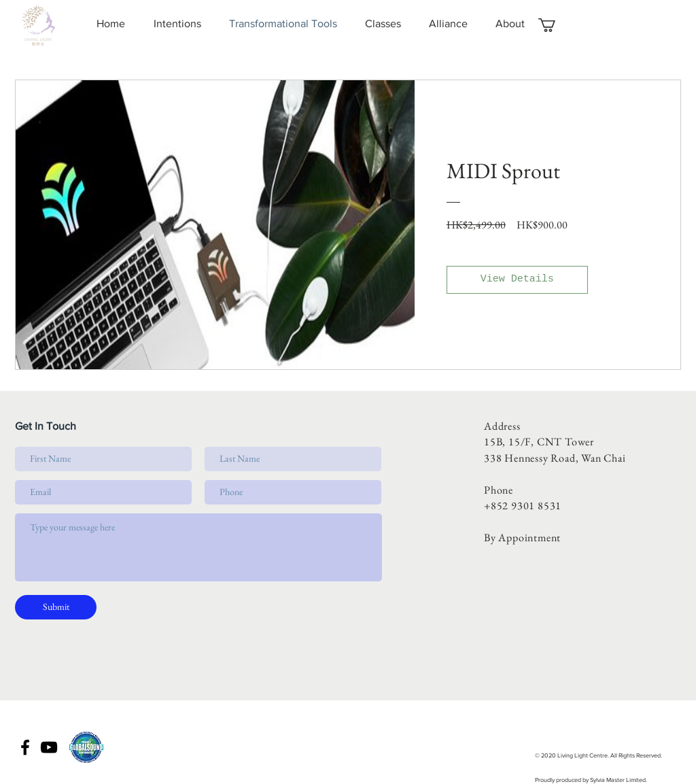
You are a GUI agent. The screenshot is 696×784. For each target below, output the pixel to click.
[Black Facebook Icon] (25, 747)
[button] (555, 25)
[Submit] (56, 607)
